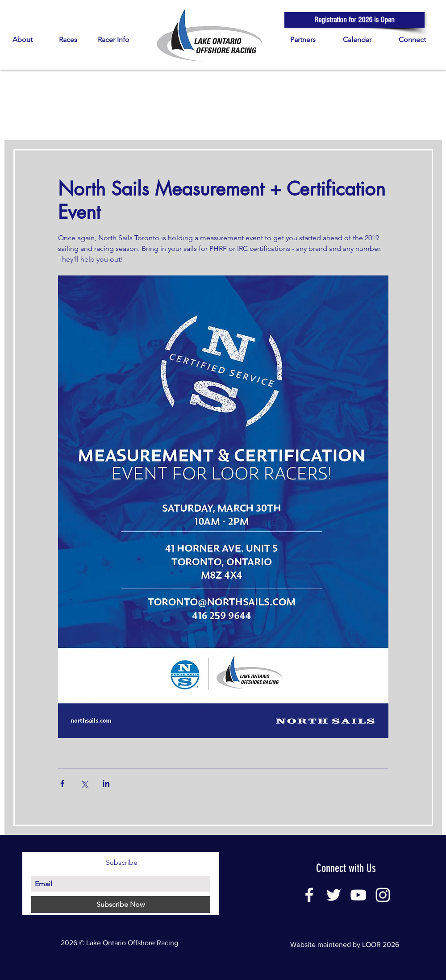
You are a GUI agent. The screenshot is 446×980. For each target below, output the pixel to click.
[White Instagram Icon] (383, 895)
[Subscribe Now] (121, 905)
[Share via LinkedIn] (106, 783)
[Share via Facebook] (62, 783)
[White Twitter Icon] (334, 895)
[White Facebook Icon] (309, 895)
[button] (354, 20)
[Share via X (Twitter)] (84, 783)
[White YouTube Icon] (358, 895)
